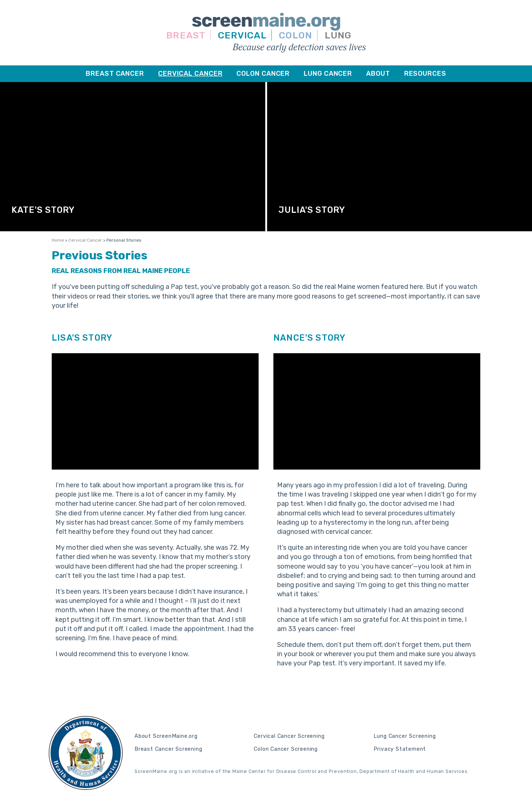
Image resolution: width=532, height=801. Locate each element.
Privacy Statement (400, 749)
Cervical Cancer (85, 240)
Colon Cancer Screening (286, 749)
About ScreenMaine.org (166, 736)
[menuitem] (115, 74)
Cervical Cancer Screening (289, 736)
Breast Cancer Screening (168, 749)
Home (58, 240)
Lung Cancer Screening (405, 736)
